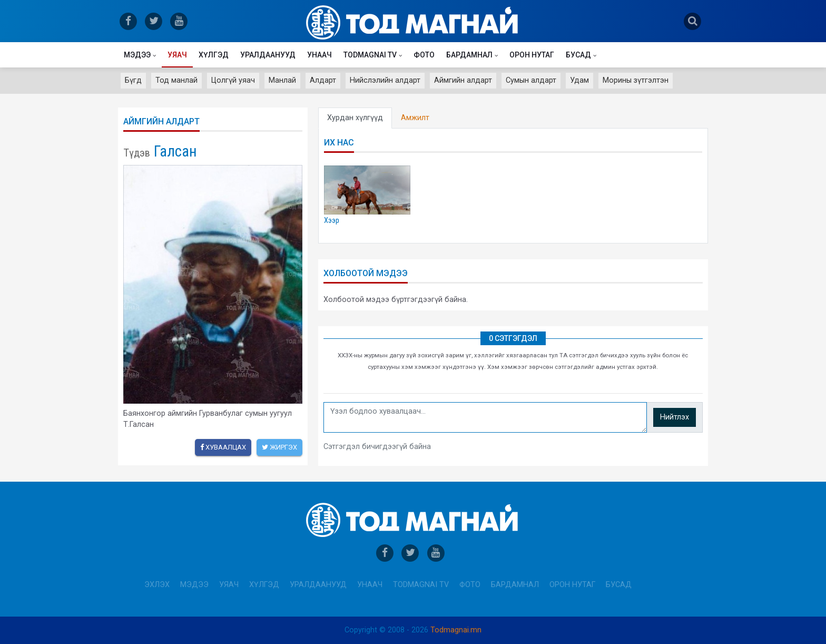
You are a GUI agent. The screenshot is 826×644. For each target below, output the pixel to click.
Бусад (578, 55)
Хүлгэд (214, 55)
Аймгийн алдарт (463, 80)
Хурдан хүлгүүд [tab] (355, 118)
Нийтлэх (675, 417)
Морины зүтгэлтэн (636, 80)
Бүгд (133, 80)
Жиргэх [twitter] (279, 447)
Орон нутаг (532, 55)
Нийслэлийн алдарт (385, 80)
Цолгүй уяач (233, 80)
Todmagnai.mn (456, 630)
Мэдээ (137, 55)
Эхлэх (157, 585)
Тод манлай (176, 80)
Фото (424, 55)
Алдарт (323, 80)
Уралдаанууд (268, 55)
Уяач (177, 55)
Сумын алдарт (531, 80)
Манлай (282, 80)
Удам (579, 80)
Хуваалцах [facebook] (223, 447)
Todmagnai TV (370, 55)
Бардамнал (469, 55)
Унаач (319, 55)
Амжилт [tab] (415, 118)
